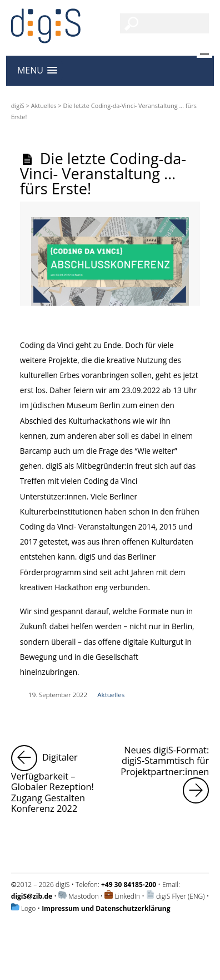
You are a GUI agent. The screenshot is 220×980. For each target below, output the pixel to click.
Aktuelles (44, 106)
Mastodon (84, 896)
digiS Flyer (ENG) (181, 896)
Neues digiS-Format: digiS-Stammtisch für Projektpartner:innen (165, 775)
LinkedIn (127, 896)
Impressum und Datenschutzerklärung (106, 908)
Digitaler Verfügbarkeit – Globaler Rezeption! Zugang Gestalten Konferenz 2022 (59, 780)
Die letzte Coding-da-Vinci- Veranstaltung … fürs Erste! (103, 173)
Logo (28, 908)
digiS (18, 106)
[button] (37, 70)
